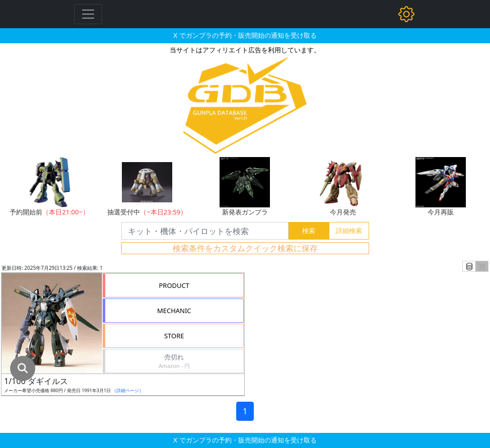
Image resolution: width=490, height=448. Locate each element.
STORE (174, 336)
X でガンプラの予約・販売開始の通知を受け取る (245, 35)
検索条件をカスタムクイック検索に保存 (245, 248)
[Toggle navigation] (88, 14)
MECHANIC (174, 311)
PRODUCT (174, 285)
